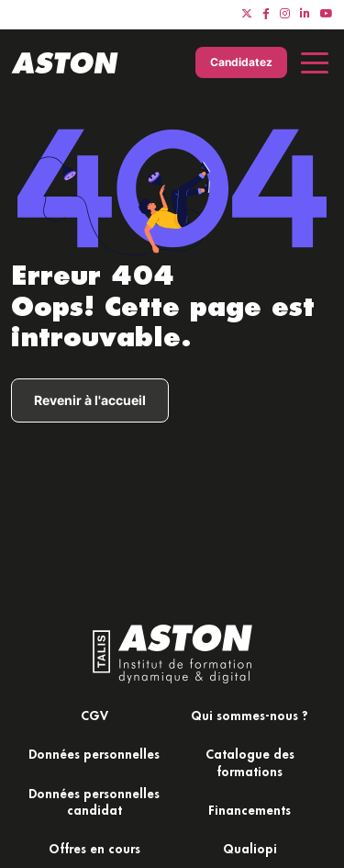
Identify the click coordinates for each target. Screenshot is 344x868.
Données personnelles (94, 754)
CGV (94, 715)
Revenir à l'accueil (90, 400)
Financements (250, 810)
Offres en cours (94, 848)
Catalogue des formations (250, 762)
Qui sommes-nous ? (250, 715)
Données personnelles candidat (94, 801)
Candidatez (241, 62)
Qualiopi (250, 848)
